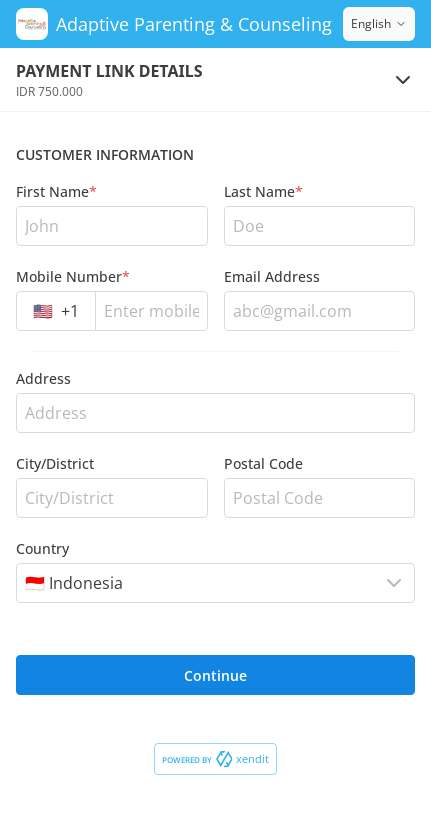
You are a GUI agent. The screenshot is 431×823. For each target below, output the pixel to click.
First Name (56, 191)
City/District (55, 463)
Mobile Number (73, 276)
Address (43, 378)
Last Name (263, 191)
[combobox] (56, 311)
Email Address (272, 276)
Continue (215, 675)
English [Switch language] (379, 23)
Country (42, 548)
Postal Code (263, 463)
